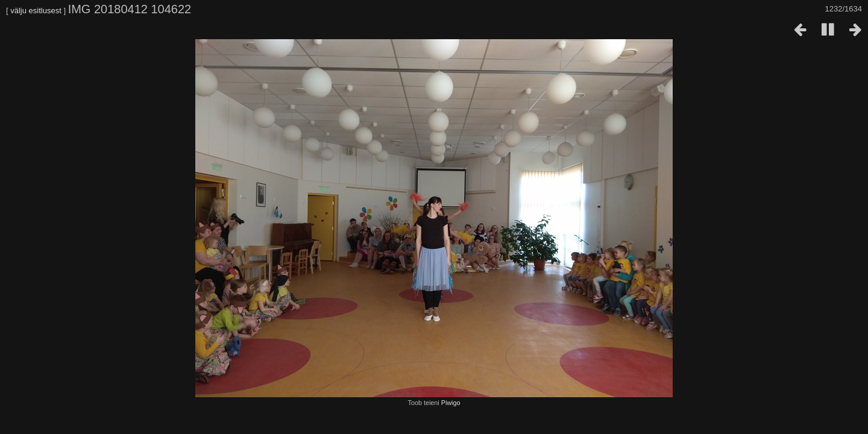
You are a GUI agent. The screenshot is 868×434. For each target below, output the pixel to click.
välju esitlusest (36, 11)
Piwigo (451, 403)
